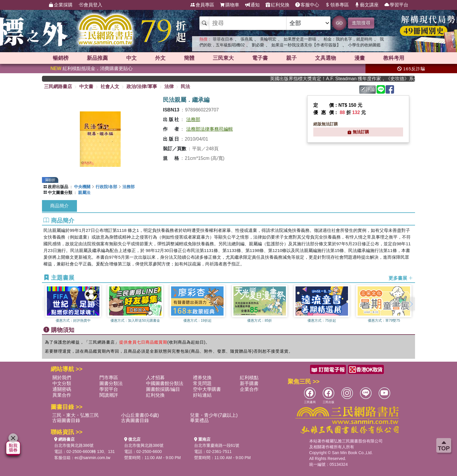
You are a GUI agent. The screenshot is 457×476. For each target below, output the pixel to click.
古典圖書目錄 (135, 420)
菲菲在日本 (223, 39)
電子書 (260, 58)
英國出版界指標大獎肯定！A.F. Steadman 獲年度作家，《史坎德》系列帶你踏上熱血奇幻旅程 (349, 79)
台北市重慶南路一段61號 (217, 445)
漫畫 (360, 58)
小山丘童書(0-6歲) (140, 415)
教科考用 (394, 58)
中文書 (86, 86)
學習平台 (396, 5)
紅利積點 (249, 378)
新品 (97, 58)
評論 (368, 89)
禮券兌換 (202, 378)
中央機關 (82, 187)
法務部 (193, 119)
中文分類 (62, 383)
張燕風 (247, 39)
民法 (185, 86)
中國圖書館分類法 (165, 383)
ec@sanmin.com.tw (92, 458)
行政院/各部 (106, 187)
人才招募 (155, 378)
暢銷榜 (61, 58)
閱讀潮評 (109, 395)
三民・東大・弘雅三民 (75, 415)
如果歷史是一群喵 (300, 39)
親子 (291, 58)
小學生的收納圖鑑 (364, 45)
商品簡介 (59, 206)
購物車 (230, 5)
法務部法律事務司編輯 (210, 129)
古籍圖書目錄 (66, 420)
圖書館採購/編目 (163, 389)
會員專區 (202, 5)
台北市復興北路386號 (74, 445)
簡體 (189, 58)
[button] (411, 304)
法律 (169, 86)
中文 (131, 58)
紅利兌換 (277, 5)
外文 (160, 58)
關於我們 (62, 378)
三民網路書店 (58, 86)
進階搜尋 (361, 23)
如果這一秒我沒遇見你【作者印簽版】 (306, 45)
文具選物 (326, 58)
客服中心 (307, 5)
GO (339, 23)
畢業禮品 (199, 420)
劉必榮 (258, 45)
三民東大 (223, 58)
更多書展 (401, 278)
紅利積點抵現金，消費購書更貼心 (92, 68)
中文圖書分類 (60, 192)
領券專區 (337, 5)
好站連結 (202, 395)
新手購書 (249, 383)
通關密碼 (62, 389)
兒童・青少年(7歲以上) (214, 415)
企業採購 (61, 5)
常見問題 (202, 383)
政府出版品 (58, 187)
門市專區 (109, 378)
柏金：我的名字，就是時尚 (348, 39)
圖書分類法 (111, 383)
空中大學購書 (207, 389)
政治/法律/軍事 (142, 86)
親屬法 (84, 192)
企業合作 (249, 389)
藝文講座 (367, 5)
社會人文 (110, 86)
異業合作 (62, 395)
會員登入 (90, 5)
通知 (252, 5)
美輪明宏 (268, 39)
